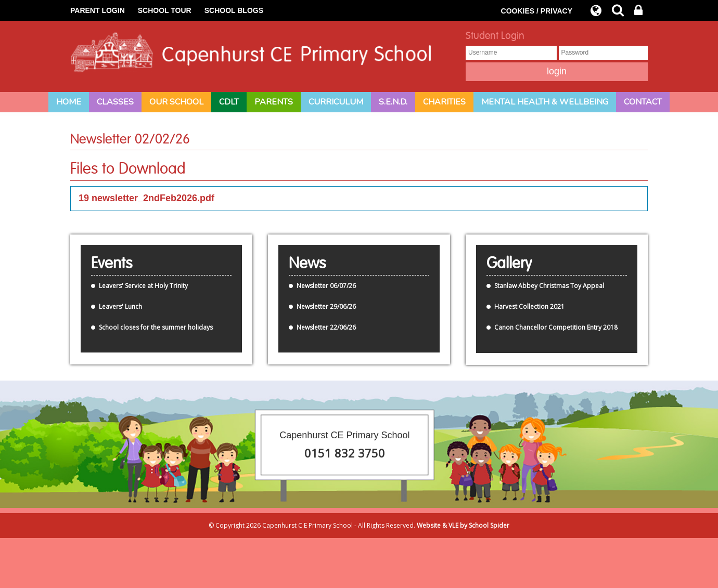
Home (69, 102)
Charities (444, 102)
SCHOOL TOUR (165, 10)
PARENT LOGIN (98, 10)
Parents (274, 102)
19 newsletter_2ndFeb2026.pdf (146, 198)
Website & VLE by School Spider (463, 525)
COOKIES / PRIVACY (537, 11)
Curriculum (336, 102)
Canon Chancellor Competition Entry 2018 (556, 327)
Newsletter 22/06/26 (326, 327)
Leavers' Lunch (120, 306)
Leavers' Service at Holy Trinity (143, 286)
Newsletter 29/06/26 (326, 306)
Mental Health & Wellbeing (545, 102)
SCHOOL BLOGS (234, 10)
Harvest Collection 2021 (529, 306)
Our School (176, 102)
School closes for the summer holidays (156, 327)
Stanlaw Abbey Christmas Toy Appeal (549, 286)
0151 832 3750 (345, 453)
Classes (115, 102)
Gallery (509, 264)
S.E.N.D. (393, 102)
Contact (643, 102)
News (307, 264)
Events (112, 264)
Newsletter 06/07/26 (326, 286)
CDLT (229, 102)
